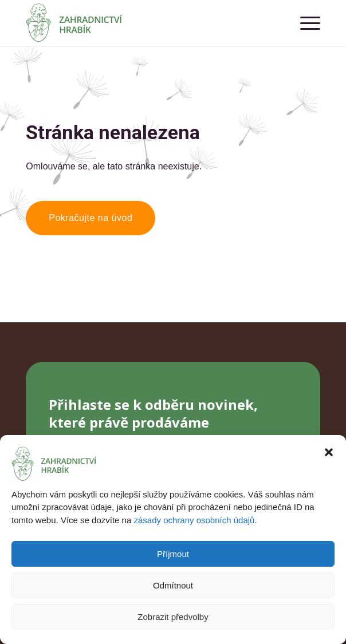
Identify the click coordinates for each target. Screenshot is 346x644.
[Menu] (304, 23)
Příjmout (173, 554)
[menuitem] (304, 23)
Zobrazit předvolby (173, 617)
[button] (329, 452)
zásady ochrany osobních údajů (194, 520)
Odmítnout (173, 585)
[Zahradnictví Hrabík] (143, 23)
